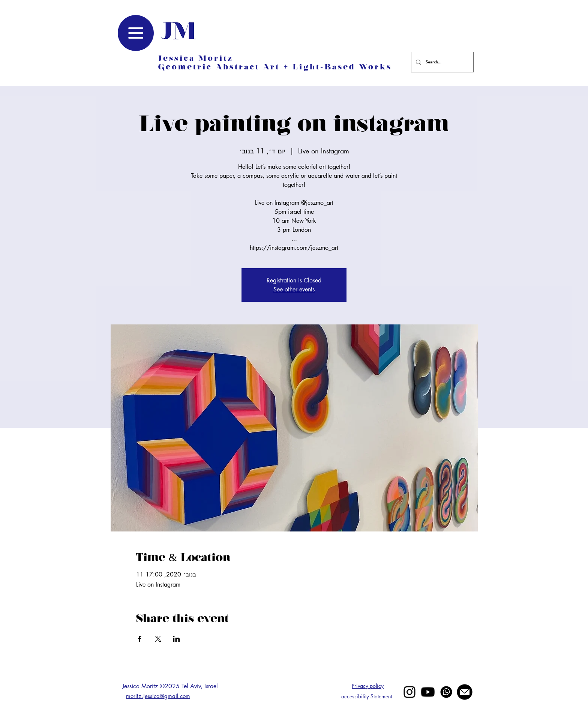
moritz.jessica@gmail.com (158, 696)
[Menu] (136, 33)
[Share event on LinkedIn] (176, 639)
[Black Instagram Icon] (409, 692)
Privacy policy (368, 686)
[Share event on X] (158, 639)
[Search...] (442, 62)
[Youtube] (428, 692)
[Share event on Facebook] (140, 639)
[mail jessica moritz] (465, 692)
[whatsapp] (446, 692)
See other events (294, 289)
